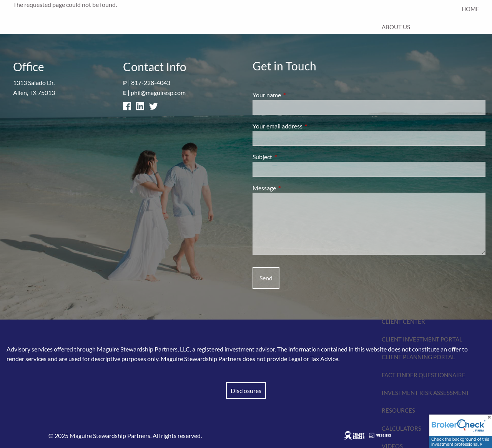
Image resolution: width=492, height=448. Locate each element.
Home (470, 9)
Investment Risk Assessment (426, 393)
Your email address (305, 126)
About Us (396, 27)
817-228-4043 (151, 82)
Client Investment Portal (422, 339)
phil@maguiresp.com (158, 92)
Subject (290, 157)
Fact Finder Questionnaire (424, 375)
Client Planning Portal (418, 357)
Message (292, 188)
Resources (398, 410)
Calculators (401, 428)
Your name (294, 95)
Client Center (403, 321)
